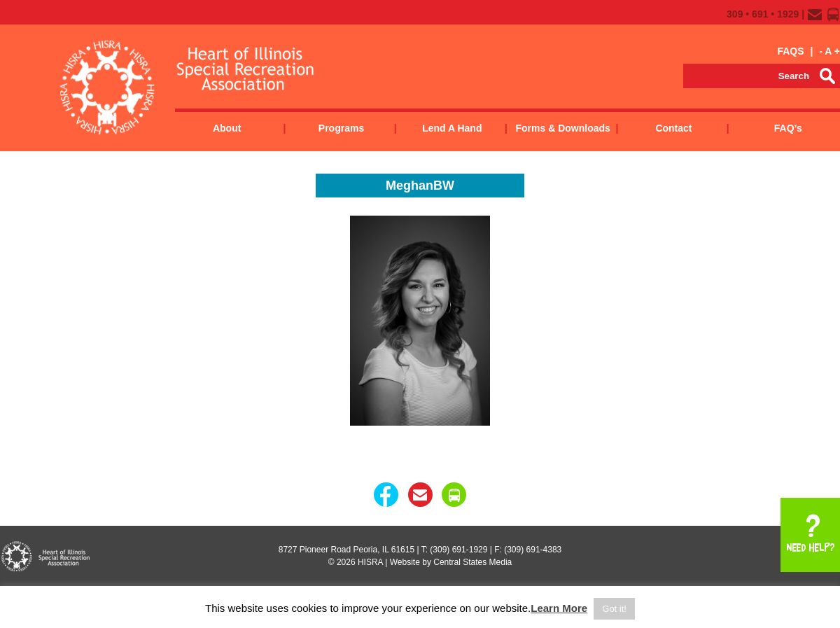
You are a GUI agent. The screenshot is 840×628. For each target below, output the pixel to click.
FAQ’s (788, 128)
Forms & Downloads (562, 128)
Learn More (559, 608)
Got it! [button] (614, 609)
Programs (341, 128)
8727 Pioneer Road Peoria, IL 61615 (346, 550)
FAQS (790, 51)
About (227, 128)
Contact (673, 128)
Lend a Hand (452, 128)
